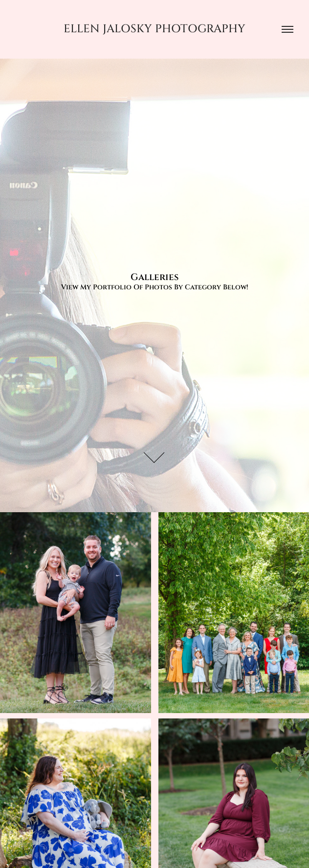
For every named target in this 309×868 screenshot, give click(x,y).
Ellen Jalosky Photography (154, 29)
